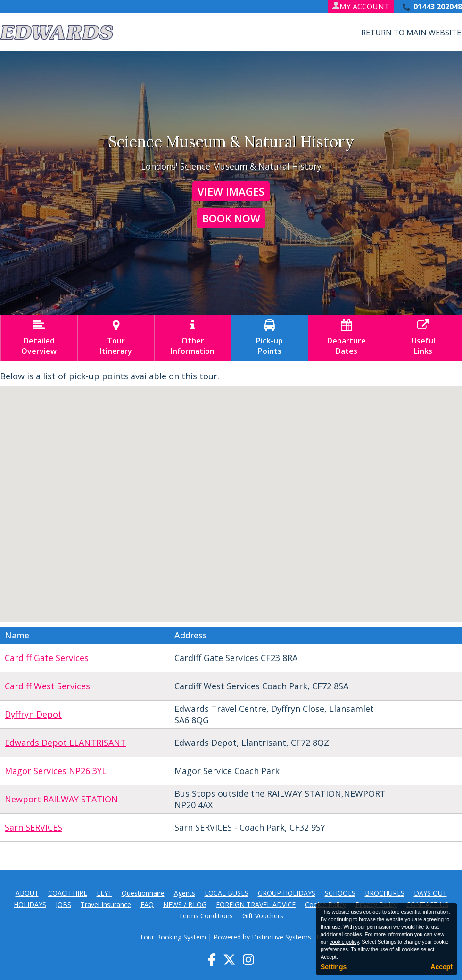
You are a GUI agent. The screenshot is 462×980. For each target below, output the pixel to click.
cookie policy (344, 942)
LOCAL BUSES (227, 893)
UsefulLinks (423, 338)
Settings (334, 967)
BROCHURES (385, 893)
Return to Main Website (411, 33)
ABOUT (27, 893)
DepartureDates (346, 338)
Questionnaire (143, 893)
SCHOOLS (340, 893)
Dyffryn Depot (33, 714)
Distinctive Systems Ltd (287, 937)
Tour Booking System (173, 937)
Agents (185, 893)
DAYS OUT (430, 893)
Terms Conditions (206, 916)
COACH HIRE (68, 893)
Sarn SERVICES (33, 827)
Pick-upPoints (270, 338)
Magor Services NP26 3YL (56, 771)
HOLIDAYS (30, 904)
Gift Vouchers (263, 916)
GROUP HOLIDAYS (287, 893)
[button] (316, 521)
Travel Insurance (106, 904)
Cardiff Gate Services (47, 658)
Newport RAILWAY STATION (61, 799)
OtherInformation (193, 338)
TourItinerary (116, 338)
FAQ (147, 904)
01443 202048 (438, 7)
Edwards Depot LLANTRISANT (65, 743)
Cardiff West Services (47, 686)
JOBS (63, 904)
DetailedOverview (39, 338)
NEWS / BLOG (185, 904)
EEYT (104, 893)
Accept (441, 967)
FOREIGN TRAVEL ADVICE (256, 904)
